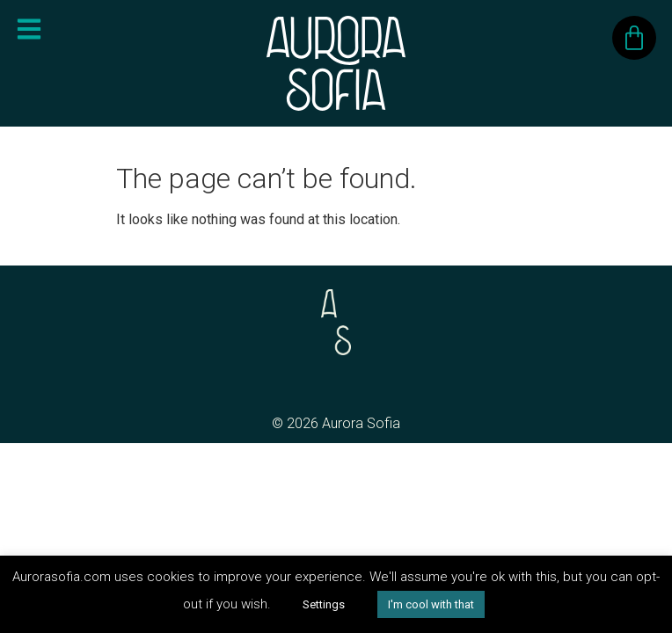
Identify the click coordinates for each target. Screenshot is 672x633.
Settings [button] (324, 604)
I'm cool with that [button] (431, 604)
